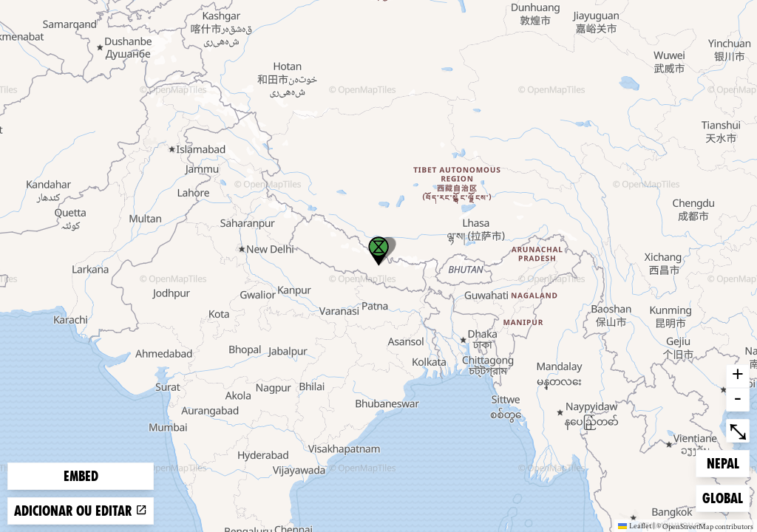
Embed (81, 476)
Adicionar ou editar (81, 511)
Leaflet (635, 525)
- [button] (738, 400)
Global (726, 497)
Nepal (728, 462)
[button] (378, 251)
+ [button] (738, 376)
